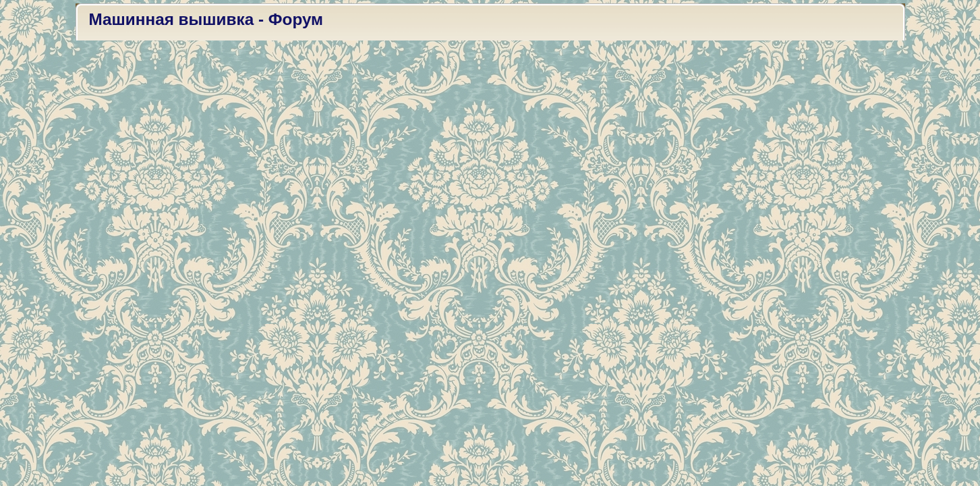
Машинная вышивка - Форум (206, 19)
